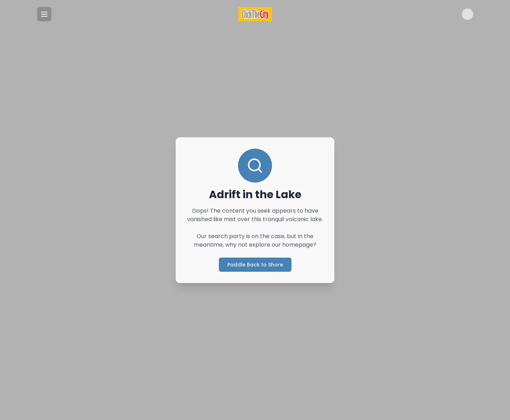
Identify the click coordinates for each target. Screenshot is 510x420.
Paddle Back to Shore (255, 265)
